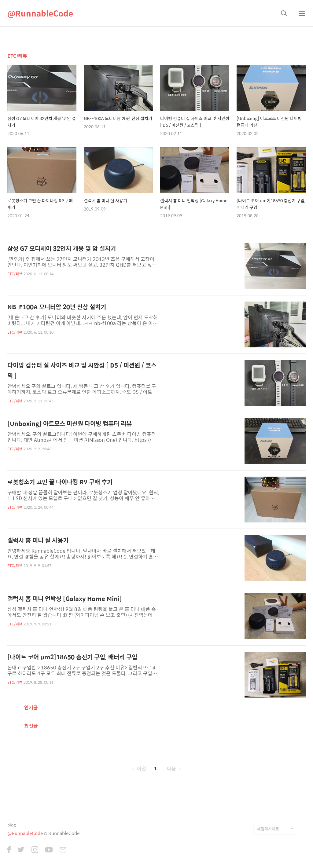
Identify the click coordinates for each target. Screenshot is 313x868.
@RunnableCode (40, 13)
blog (11, 825)
